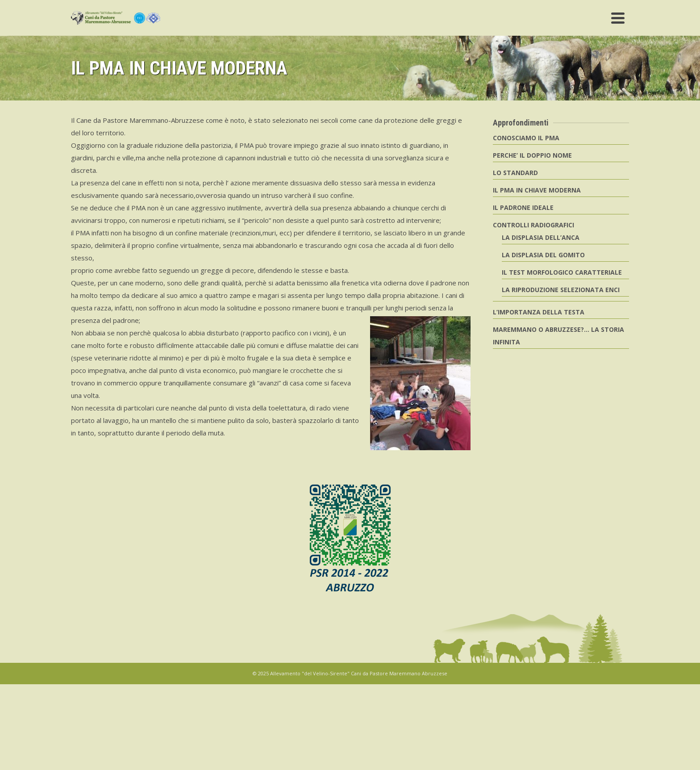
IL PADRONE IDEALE (523, 207)
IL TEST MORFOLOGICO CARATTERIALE (562, 272)
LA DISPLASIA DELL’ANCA (541, 237)
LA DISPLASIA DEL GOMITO (543, 255)
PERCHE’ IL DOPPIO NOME (532, 155)
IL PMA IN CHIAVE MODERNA (537, 190)
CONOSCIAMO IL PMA (526, 138)
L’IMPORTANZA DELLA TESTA (539, 312)
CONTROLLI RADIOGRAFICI (533, 225)
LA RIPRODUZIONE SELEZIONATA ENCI (561, 290)
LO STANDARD (515, 173)
